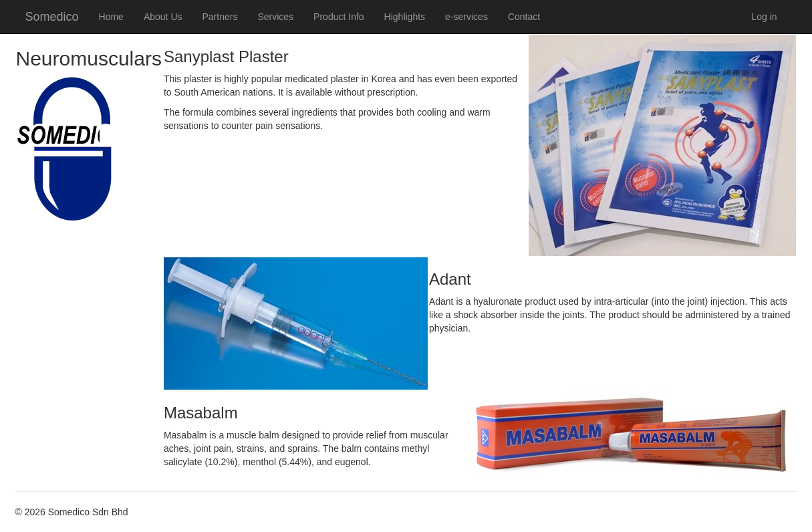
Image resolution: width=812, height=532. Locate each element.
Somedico (52, 17)
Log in (764, 17)
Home (111, 17)
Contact (524, 17)
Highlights (405, 17)
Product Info (339, 17)
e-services (466, 17)
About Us (163, 17)
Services (275, 17)
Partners (220, 17)
